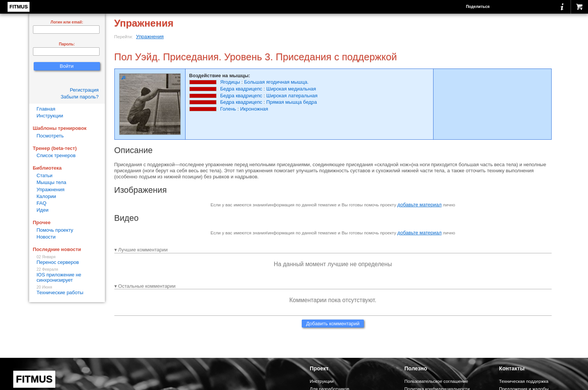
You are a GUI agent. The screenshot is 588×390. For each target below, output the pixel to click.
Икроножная (254, 109)
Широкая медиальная (291, 89)
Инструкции (50, 116)
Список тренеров (56, 155)
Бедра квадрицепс (241, 89)
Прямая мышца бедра (292, 102)
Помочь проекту (55, 230)
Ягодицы (230, 82)
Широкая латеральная (292, 96)
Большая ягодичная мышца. (276, 82)
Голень (228, 109)
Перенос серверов (67, 260)
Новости (46, 237)
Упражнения (150, 37)
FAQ (42, 203)
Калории (47, 196)
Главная (46, 109)
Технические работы (67, 290)
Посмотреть (50, 136)
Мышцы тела (51, 182)
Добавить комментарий (333, 324)
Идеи (43, 210)
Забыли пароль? (80, 97)
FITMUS (19, 7)
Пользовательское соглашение (436, 381)
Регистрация (84, 90)
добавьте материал (420, 205)
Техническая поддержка (524, 381)
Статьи (45, 175)
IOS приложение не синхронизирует (67, 275)
